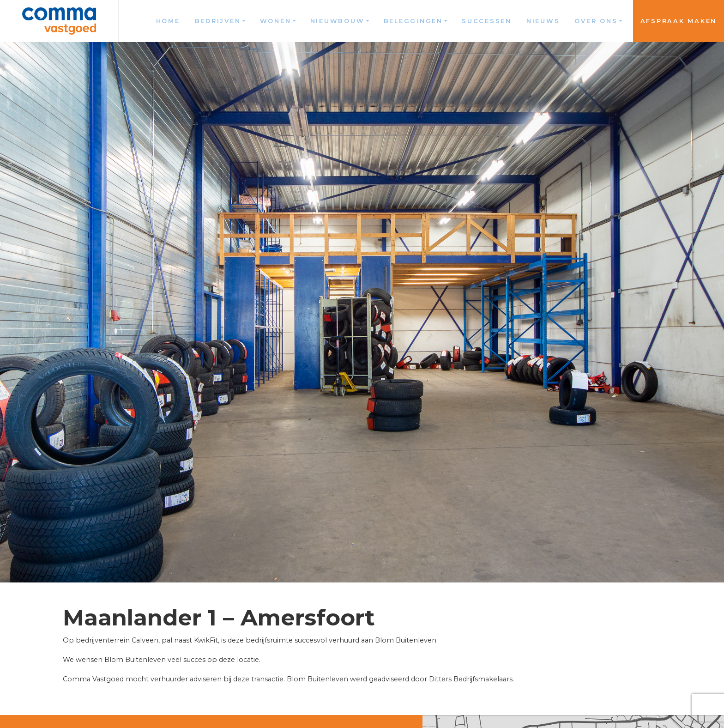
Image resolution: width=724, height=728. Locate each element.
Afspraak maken (679, 21)
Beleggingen (413, 21)
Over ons (596, 21)
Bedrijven (218, 21)
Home (168, 21)
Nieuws (543, 21)
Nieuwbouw (338, 21)
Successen (487, 21)
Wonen (276, 21)
